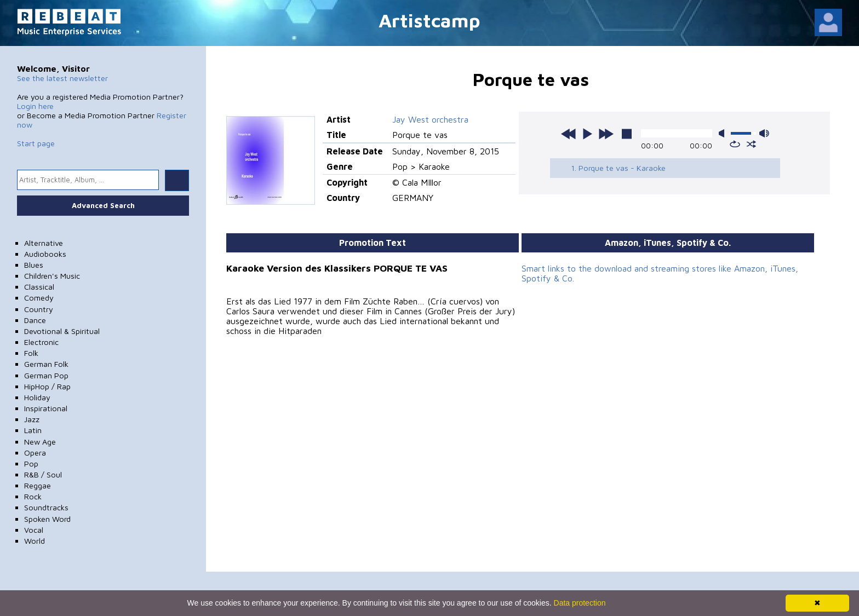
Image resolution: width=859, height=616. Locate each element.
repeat (735, 144)
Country (39, 309)
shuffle (751, 144)
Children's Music (52, 276)
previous (569, 134)
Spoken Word (47, 519)
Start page (36, 143)
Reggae (38, 485)
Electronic (41, 342)
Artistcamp (429, 20)
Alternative (44, 243)
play (587, 134)
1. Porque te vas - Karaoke (618, 168)
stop (627, 134)
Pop (31, 464)
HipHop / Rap (47, 386)
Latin (33, 430)
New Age (40, 442)
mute (724, 133)
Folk (31, 353)
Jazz (32, 419)
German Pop (46, 375)
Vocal (34, 530)
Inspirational (46, 408)
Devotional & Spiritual (62, 331)
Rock (33, 496)
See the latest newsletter (62, 78)
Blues (34, 265)
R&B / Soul (43, 474)
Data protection (580, 603)
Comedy (39, 298)
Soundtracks (46, 507)
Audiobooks (45, 254)
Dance (35, 320)
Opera (35, 453)
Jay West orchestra (430, 119)
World (35, 541)
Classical (39, 287)
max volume (764, 133)
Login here (35, 106)
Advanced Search (103, 205)
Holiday (37, 397)
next (606, 134)
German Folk (46, 364)
